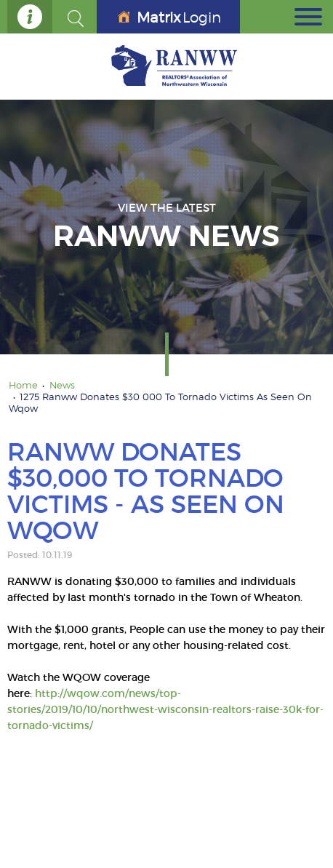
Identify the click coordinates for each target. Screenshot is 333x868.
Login (169, 17)
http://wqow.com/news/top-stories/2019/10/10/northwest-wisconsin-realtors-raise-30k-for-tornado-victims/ (165, 709)
